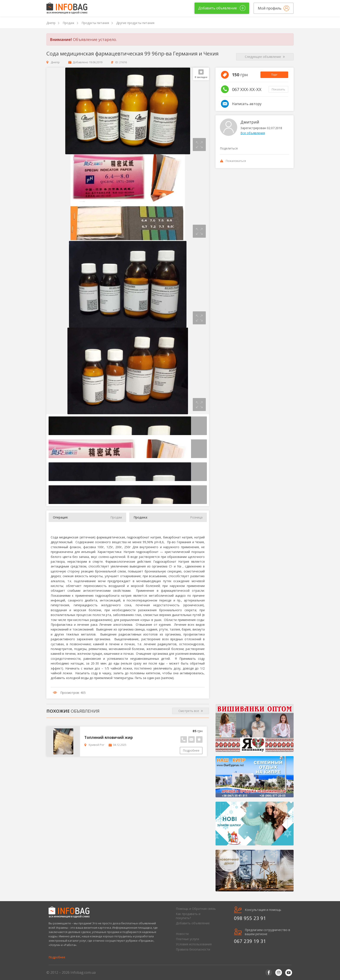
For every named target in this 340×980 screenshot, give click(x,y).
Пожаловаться (233, 161)
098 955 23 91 (250, 918)
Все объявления (253, 133)
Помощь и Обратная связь (196, 909)
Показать (278, 89)
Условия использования (194, 944)
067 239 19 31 (250, 941)
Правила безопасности (193, 949)
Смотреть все (191, 711)
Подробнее (191, 750)
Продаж (69, 23)
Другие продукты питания (135, 23)
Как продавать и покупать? (188, 916)
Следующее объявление (265, 57)
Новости (182, 934)
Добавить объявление (193, 923)
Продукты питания (95, 23)
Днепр (51, 23)
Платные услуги (187, 939)
